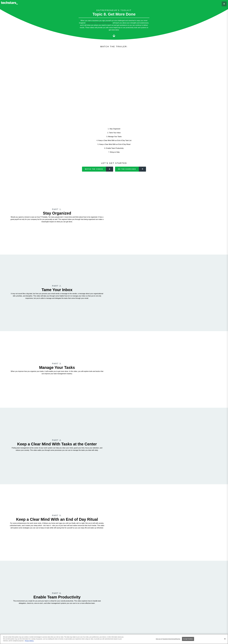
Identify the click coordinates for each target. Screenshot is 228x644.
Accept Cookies (188, 639)
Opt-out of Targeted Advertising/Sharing (168, 639)
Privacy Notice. (29, 641)
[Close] (225, 639)
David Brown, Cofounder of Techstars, (99, 23)
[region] (114, 639)
